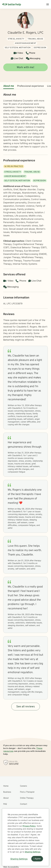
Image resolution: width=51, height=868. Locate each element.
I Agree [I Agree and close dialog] (37, 859)
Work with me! (26, 67)
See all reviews (26, 707)
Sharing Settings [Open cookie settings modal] (19, 859)
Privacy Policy (29, 826)
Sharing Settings (33, 852)
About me (9, 86)
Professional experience (30, 86)
